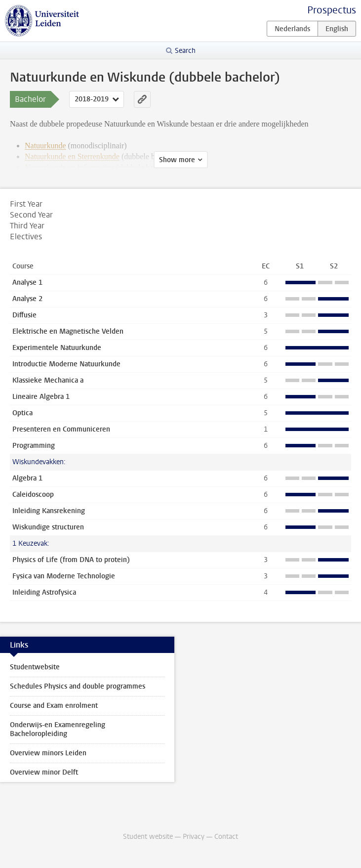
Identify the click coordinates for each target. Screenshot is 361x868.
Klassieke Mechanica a (48, 380)
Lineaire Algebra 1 (41, 397)
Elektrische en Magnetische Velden (68, 331)
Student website (148, 837)
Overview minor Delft (44, 772)
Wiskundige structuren (48, 527)
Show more (177, 160)
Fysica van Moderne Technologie (64, 576)
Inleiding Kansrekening (49, 511)
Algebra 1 (27, 478)
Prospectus (332, 10)
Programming (34, 446)
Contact (226, 837)
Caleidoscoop (33, 495)
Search (185, 51)
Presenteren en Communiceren (61, 429)
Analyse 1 (27, 282)
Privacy (194, 837)
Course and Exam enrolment (54, 706)
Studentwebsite (35, 667)
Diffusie (24, 315)
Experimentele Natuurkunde (57, 348)
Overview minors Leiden (48, 753)
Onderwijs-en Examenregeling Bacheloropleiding (58, 729)
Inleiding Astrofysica (44, 592)
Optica (22, 413)
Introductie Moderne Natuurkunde (66, 364)
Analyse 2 (27, 299)
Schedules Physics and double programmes (78, 686)
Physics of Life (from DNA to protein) (71, 560)
